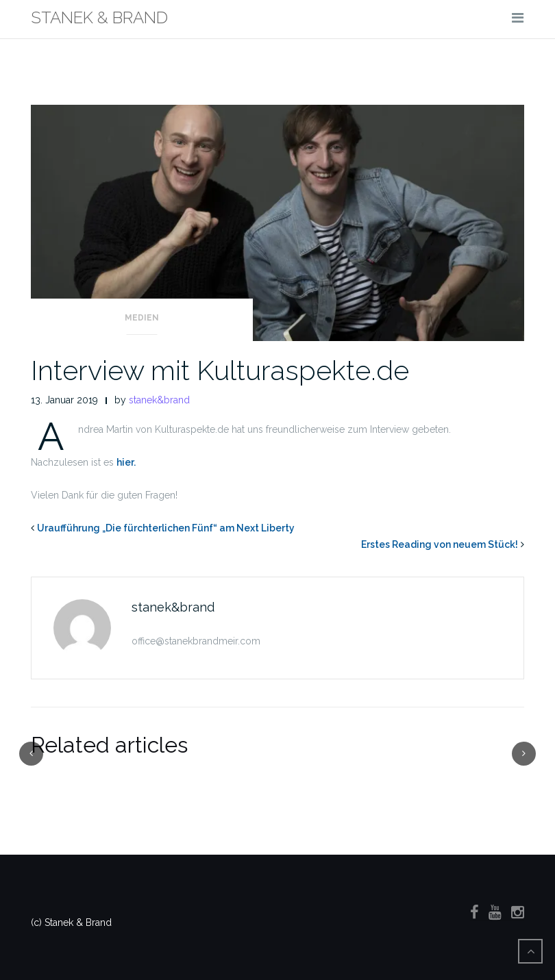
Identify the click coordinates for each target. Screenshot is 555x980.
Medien (142, 318)
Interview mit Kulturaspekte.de (220, 370)
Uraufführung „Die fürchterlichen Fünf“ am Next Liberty (166, 528)
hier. (126, 462)
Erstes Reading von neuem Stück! (440, 544)
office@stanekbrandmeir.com (196, 641)
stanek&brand (159, 400)
